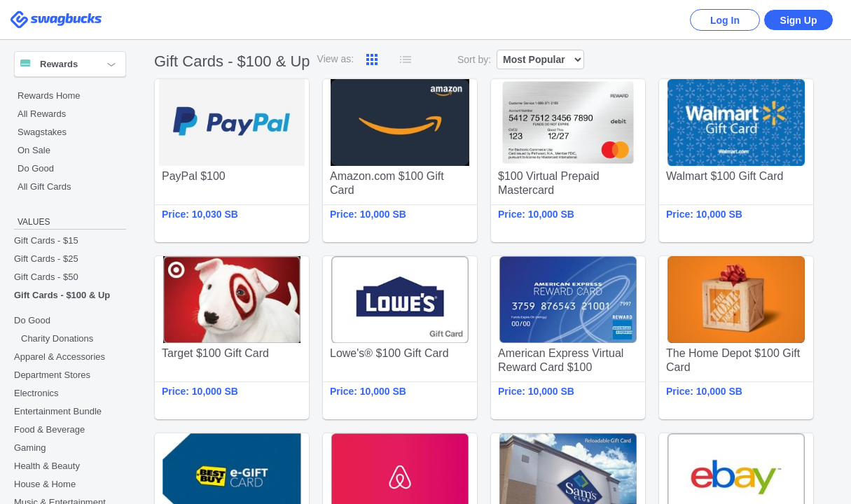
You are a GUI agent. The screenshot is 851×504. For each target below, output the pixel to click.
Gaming (30, 448)
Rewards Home (49, 96)
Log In (725, 20)
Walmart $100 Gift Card (736, 161)
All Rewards (42, 114)
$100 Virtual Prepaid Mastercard (568, 161)
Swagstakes (42, 132)
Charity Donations (57, 338)
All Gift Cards (44, 187)
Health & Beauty (47, 466)
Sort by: (474, 59)
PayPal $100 (232, 161)
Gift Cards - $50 (46, 277)
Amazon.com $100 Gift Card (400, 161)
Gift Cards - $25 (46, 259)
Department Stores (52, 375)
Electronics (36, 393)
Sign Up (799, 20)
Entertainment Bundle (58, 411)
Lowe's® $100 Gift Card (400, 338)
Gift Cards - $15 (46, 240)
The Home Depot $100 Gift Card (736, 338)
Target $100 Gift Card (232, 338)
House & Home (45, 484)
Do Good (36, 168)
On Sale (34, 150)
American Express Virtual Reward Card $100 (568, 338)
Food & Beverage (49, 429)
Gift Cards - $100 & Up (62, 295)
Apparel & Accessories (60, 357)
